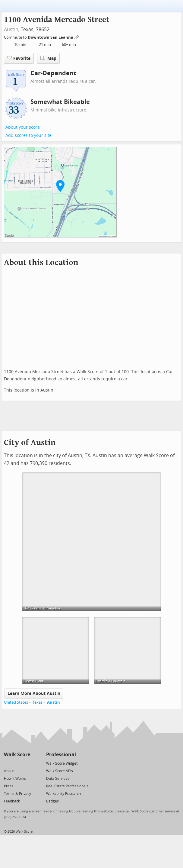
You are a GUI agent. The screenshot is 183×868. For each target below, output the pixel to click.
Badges (52, 801)
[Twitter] (7, 763)
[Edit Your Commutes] (77, 36)
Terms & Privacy (17, 794)
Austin (11, 29)
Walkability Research (63, 794)
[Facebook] (17, 763)
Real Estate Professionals (67, 786)
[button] (60, 186)
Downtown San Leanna (51, 37)
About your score (23, 127)
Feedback (12, 801)
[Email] (26, 763)
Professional (61, 755)
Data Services (58, 779)
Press (9, 786)
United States (16, 702)
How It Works (15, 779)
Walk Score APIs (60, 771)
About (9, 771)
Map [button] (48, 58)
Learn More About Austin (34, 694)
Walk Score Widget (62, 763)
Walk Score (17, 755)
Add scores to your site (28, 136)
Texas (38, 702)
